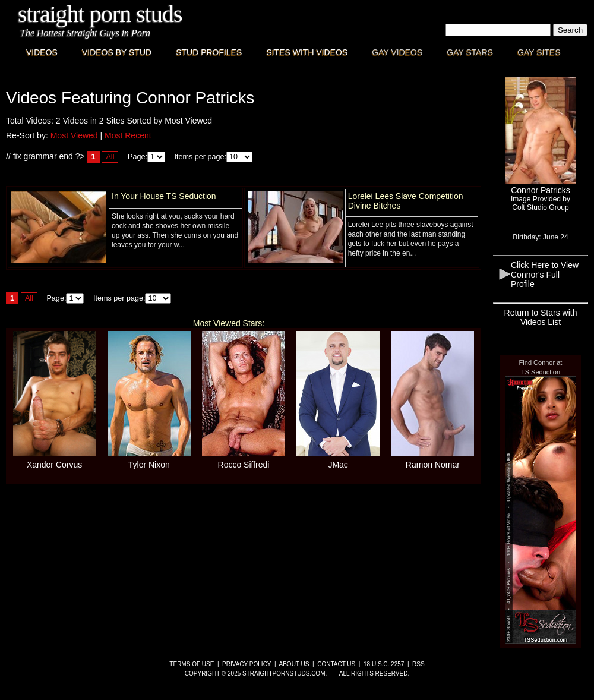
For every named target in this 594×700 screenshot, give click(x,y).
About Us (294, 664)
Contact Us (336, 664)
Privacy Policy (247, 664)
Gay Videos (397, 52)
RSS (418, 664)
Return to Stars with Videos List (541, 317)
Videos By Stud (117, 52)
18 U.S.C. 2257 (384, 664)
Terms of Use (192, 664)
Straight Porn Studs (100, 14)
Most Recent (128, 135)
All (110, 157)
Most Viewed (74, 135)
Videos (42, 52)
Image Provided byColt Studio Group (541, 203)
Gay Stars (470, 52)
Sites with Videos (307, 52)
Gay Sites (539, 52)
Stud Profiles (209, 52)
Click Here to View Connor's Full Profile (545, 275)
